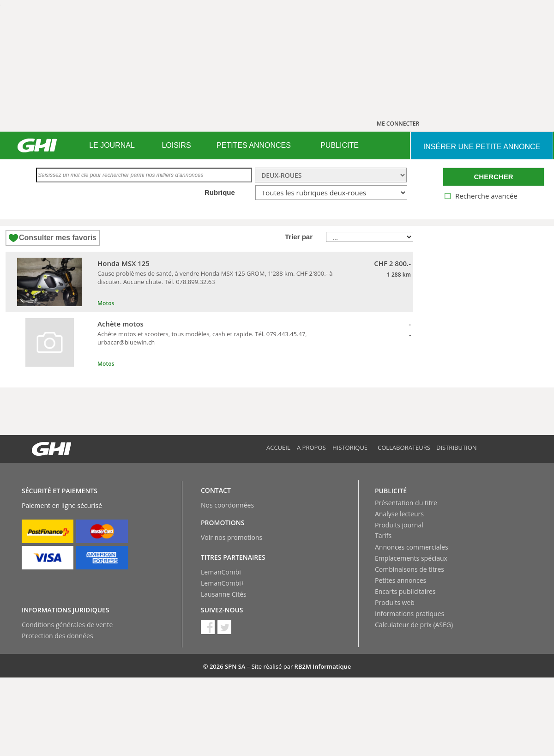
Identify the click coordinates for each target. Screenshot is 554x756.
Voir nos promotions (232, 537)
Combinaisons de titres (409, 569)
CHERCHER (493, 177)
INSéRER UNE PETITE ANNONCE (482, 147)
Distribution (457, 448)
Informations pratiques (409, 614)
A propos (311, 448)
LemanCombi (221, 572)
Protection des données (57, 636)
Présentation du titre (406, 503)
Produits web (395, 602)
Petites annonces (400, 580)
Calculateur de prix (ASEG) (414, 625)
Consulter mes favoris (58, 238)
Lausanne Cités (224, 594)
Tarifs (383, 535)
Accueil (278, 448)
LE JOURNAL (112, 145)
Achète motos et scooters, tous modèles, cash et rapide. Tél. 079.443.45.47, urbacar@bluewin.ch (202, 338)
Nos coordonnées (227, 505)
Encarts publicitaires (405, 591)
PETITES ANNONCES (254, 145)
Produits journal (399, 525)
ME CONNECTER (398, 124)
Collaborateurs (404, 448)
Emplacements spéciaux (411, 558)
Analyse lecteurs (399, 514)
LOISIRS (176, 145)
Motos (106, 303)
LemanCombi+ (223, 583)
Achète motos (120, 324)
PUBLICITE (340, 145)
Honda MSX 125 (123, 263)
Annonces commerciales (412, 547)
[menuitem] (112, 145)
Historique (350, 448)
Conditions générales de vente (67, 625)
